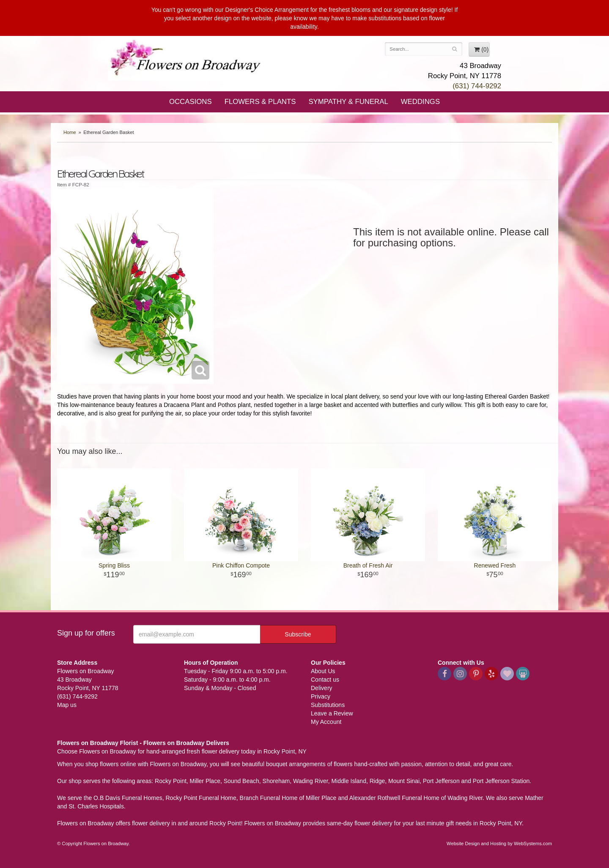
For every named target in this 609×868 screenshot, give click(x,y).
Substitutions (328, 705)
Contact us (325, 680)
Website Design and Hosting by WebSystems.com (499, 843)
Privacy (321, 696)
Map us (67, 705)
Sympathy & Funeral (348, 102)
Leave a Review (332, 713)
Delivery (322, 688)
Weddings (420, 102)
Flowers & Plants (260, 102)
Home (70, 132)
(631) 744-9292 (477, 86)
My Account (326, 722)
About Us (323, 671)
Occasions (191, 102)
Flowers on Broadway (186, 60)
